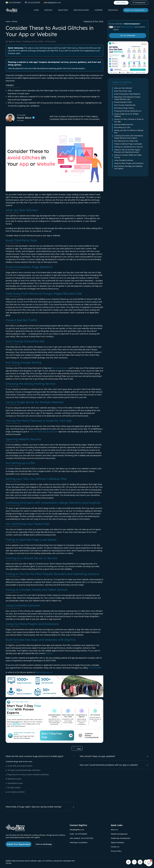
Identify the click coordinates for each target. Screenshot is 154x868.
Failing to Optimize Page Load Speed (128, 144)
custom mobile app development (44, 432)
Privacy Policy (116, 851)
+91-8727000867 (13, 3)
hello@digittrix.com (77, 830)
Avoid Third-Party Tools (123, 91)
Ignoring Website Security (124, 125)
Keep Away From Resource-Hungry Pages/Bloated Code (127, 98)
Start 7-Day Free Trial (57, 735)
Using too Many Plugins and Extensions (129, 163)
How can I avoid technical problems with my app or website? (114, 765)
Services (48, 10)
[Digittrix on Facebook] (134, 862)
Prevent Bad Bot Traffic (123, 102)
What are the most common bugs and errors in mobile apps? (40, 756)
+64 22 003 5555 (32, 3)
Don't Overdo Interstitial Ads (125, 105)
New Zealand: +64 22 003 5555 (81, 838)
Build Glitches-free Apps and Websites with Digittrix (128, 167)
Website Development (119, 834)
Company (99, 10)
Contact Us (115, 847)
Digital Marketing (117, 843)
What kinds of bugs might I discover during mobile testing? (40, 807)
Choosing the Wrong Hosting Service (128, 111)
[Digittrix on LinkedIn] (128, 862)
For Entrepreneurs (139, 3)
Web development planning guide (47, 68)
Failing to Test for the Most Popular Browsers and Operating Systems (127, 151)
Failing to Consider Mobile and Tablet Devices (128, 156)
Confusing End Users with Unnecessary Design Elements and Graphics (129, 137)
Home (36, 10)
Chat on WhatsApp (44, 844)
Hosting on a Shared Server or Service (128, 147)
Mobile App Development (120, 838)
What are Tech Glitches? (123, 88)
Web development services (20, 68)
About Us (114, 830)
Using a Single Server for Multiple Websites (126, 115)
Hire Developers (81, 10)
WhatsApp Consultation (79, 843)
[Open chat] (149, 863)
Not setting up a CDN (122, 127)
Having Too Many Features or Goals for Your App (129, 120)
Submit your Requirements (136, 10)
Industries (63, 10)
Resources (113, 10)
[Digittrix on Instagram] (140, 862)
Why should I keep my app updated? (114, 756)
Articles (15, 22)
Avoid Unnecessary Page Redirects (127, 94)
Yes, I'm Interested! (128, 35)
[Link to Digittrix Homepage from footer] (15, 830)
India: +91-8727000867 (78, 834)
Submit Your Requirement (19, 844)
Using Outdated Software (124, 160)
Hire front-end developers (74, 68)
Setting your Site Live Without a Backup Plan (129, 132)
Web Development (60, 368)
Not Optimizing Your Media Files (126, 141)
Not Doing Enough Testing (124, 108)
